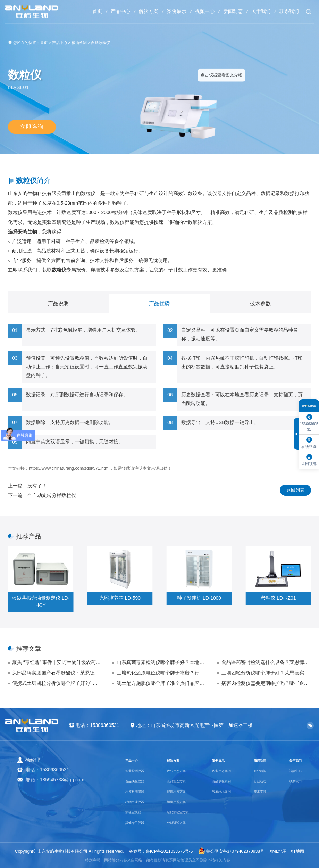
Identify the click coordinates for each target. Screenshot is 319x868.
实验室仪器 (137, 812)
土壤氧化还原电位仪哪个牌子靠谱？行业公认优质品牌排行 (161, 673)
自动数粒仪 (100, 43)
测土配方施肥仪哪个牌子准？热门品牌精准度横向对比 (161, 683)
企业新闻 (261, 770)
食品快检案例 (226, 781)
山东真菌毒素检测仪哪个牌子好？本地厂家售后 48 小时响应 (161, 662)
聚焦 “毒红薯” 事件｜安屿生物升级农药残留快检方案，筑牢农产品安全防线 (57, 662)
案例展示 (168, 11)
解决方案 (138, 11)
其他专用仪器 (140, 822)
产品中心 (108, 11)
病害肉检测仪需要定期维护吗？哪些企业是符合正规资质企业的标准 (266, 683)
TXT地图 (296, 851)
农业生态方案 (181, 770)
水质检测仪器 (140, 791)
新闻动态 (228, 11)
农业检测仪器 (140, 770)
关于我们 (258, 11)
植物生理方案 (181, 801)
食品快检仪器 (140, 781)
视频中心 (198, 11)
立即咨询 (32, 127)
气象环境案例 (226, 791)
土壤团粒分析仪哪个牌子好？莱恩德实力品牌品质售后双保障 (266, 673)
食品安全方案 (181, 781)
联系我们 (288, 11)
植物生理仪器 (140, 801)
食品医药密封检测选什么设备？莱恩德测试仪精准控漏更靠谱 (266, 662)
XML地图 (278, 851)
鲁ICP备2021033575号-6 (169, 851)
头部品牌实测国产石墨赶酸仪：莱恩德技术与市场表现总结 (57, 673)
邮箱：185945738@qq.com (55, 780)
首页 (83, 11)
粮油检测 (79, 43)
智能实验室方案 (183, 812)
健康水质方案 (181, 791)
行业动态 (261, 781)
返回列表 (294, 491)
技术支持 (261, 791)
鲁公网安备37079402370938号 (231, 851)
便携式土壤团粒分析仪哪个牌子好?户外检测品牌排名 (57, 683)
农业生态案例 (226, 770)
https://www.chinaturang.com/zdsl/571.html (69, 468)
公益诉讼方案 (181, 822)
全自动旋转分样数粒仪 (52, 496)
